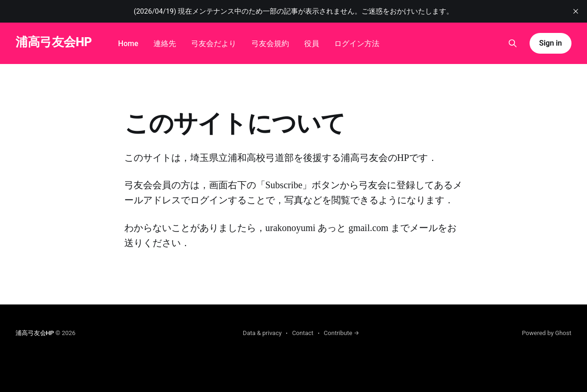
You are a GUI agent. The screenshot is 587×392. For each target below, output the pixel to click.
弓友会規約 (270, 44)
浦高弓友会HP (54, 42)
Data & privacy (262, 333)
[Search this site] (513, 43)
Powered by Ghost (547, 333)
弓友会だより (214, 44)
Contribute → (342, 333)
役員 (312, 44)
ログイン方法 (357, 44)
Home (128, 44)
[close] (576, 11)
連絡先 (165, 44)
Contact (302, 333)
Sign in (550, 43)
